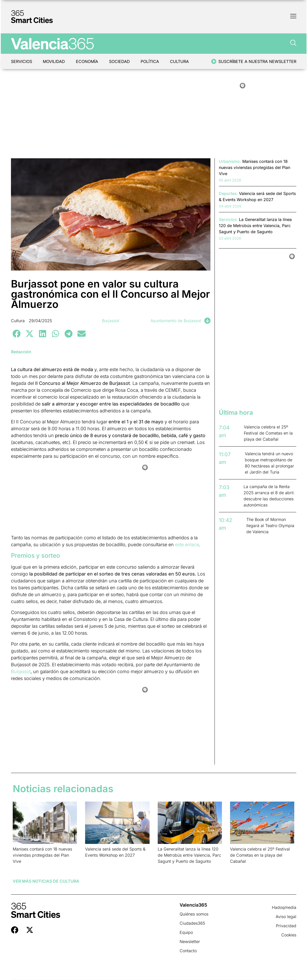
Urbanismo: (230, 161)
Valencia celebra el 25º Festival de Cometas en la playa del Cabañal (260, 855)
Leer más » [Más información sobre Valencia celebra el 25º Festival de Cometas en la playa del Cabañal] (238, 868)
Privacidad (286, 926)
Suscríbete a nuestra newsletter (257, 61)
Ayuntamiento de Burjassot (176, 321)
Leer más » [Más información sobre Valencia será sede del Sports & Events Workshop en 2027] (93, 862)
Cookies (289, 935)
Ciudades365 (192, 923)
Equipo (186, 932)
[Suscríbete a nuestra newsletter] (214, 61)
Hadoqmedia (284, 907)
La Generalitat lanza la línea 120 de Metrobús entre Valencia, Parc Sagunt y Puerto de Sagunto (189, 855)
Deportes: (228, 193)
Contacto (188, 951)
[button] (17, 334)
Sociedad (121, 61)
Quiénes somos (194, 914)
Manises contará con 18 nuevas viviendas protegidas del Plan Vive (42, 855)
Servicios (22, 61)
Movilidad (54, 61)
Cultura (181, 61)
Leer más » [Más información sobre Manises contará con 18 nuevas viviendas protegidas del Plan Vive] (21, 868)
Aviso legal (286, 917)
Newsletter (190, 942)
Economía (88, 61)
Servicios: (228, 219)
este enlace (187, 545)
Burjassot (111, 321)
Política (151, 61)
